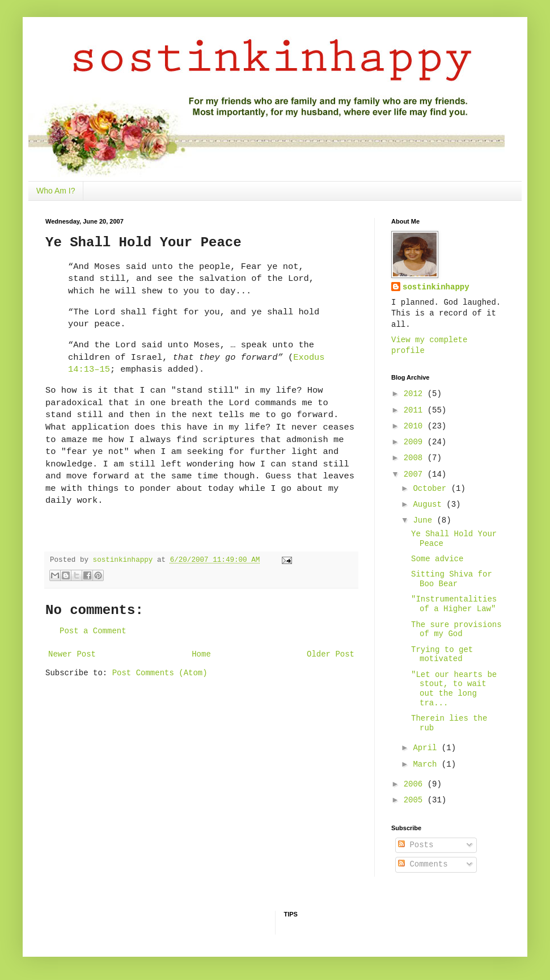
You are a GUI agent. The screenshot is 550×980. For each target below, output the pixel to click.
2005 (416, 800)
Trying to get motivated (442, 655)
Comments (423, 864)
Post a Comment (93, 631)
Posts (416, 845)
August (430, 504)
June (425, 520)
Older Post (331, 654)
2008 (416, 458)
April (427, 748)
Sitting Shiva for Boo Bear (452, 579)
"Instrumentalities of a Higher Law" (454, 604)
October (432, 489)
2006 (416, 784)
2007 (416, 474)
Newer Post (72, 654)
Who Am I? (56, 191)
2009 (416, 442)
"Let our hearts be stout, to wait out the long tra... (454, 689)
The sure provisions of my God (456, 630)
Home (201, 654)
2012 (416, 394)
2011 (416, 410)
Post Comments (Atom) (160, 673)
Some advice (437, 559)
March (427, 764)
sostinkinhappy (436, 287)
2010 (416, 426)
